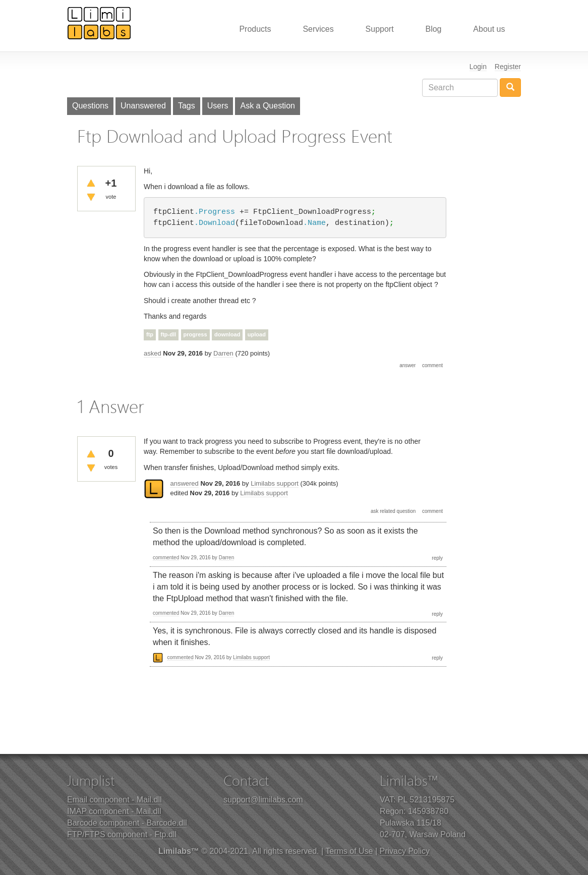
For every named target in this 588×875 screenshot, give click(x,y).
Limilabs (99, 23)
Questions (90, 106)
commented (166, 558)
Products (255, 29)
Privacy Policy (405, 851)
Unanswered (143, 106)
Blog (433, 29)
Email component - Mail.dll (114, 800)
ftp (150, 334)
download (227, 334)
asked (153, 353)
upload (257, 334)
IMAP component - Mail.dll (114, 811)
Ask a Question (268, 106)
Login (478, 67)
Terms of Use (349, 851)
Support (380, 29)
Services (318, 29)
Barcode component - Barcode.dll (127, 823)
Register (508, 67)
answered (184, 483)
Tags (187, 106)
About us (489, 29)
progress (195, 334)
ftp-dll (169, 334)
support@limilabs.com (263, 800)
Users (218, 106)
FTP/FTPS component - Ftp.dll (122, 834)
